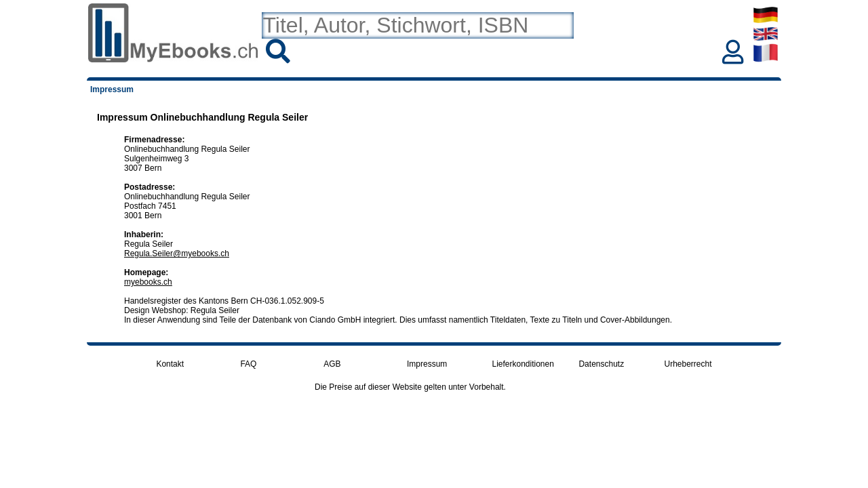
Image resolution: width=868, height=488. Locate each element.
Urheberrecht (688, 364)
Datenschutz (601, 364)
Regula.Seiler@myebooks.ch (177, 253)
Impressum (427, 364)
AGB (332, 364)
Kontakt (170, 364)
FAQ (248, 364)
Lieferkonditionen (522, 364)
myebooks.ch (148, 282)
